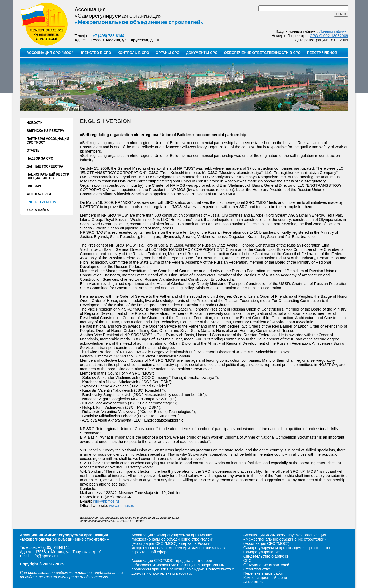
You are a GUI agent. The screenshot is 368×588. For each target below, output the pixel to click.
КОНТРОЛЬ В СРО (133, 53)
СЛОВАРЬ (35, 186)
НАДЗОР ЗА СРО (40, 158)
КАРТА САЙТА (38, 210)
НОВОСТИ (35, 123)
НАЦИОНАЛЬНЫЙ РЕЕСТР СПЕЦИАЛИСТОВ (48, 176)
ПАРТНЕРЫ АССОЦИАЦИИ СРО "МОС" (48, 141)
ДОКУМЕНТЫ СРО (202, 53)
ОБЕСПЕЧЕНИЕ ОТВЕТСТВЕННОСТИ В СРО (262, 53)
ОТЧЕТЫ (34, 150)
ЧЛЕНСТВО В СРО (95, 53)
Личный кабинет (334, 31)
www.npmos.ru (122, 506)
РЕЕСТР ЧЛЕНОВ (322, 53)
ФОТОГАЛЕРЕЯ (39, 194)
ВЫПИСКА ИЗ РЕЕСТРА (45, 131)
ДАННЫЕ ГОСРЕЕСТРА (45, 166)
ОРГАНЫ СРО (168, 53)
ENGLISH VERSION (41, 202)
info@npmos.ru (106, 501)
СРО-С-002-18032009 (329, 36)
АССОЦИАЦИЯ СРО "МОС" (50, 53)
